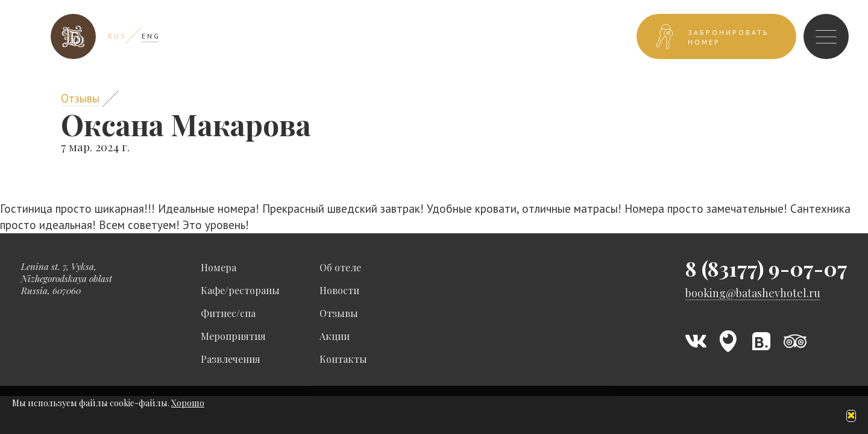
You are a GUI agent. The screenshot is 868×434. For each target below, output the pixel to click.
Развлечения (231, 359)
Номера (219, 267)
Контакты (343, 359)
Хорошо (188, 403)
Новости (339, 290)
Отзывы (80, 98)
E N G (150, 36)
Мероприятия (233, 336)
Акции (335, 336)
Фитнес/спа (228, 313)
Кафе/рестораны (240, 290)
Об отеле (340, 267)
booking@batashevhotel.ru (753, 293)
